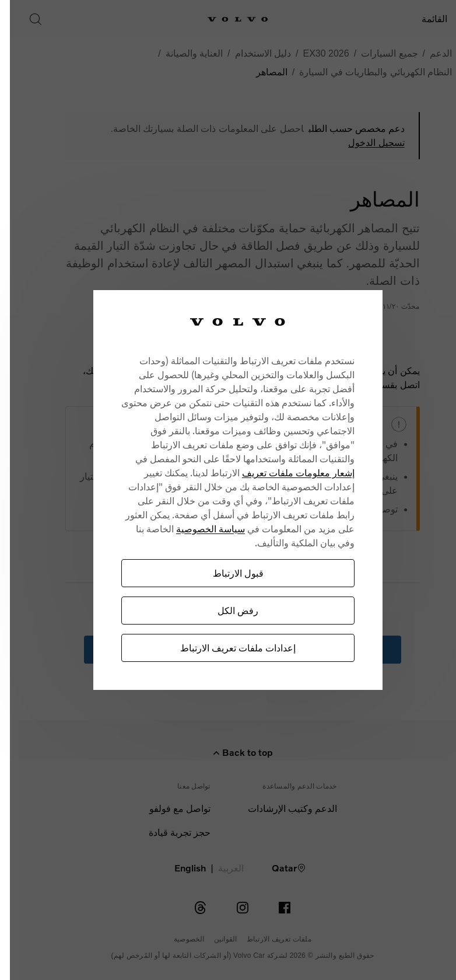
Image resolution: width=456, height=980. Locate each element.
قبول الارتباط (220, 573)
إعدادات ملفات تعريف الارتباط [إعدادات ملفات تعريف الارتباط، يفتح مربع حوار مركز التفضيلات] (219, 648)
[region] (219, 490)
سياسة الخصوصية (192, 529)
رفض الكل (219, 610)
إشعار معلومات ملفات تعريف (280, 472)
